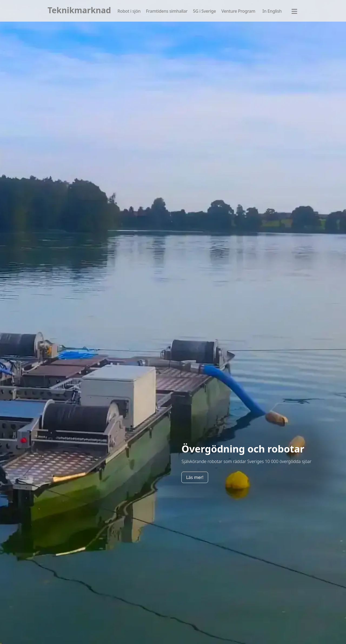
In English (272, 11)
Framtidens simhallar (167, 11)
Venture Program (238, 11)
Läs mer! (195, 477)
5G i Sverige (204, 11)
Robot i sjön (129, 11)
